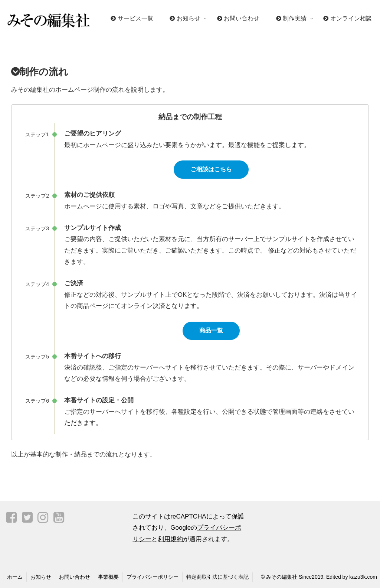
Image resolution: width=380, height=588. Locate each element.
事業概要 (108, 577)
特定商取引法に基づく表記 (217, 577)
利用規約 (170, 539)
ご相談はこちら (211, 169)
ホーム (15, 577)
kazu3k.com (363, 577)
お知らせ (41, 577)
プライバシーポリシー (153, 577)
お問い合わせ (75, 577)
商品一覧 (211, 330)
